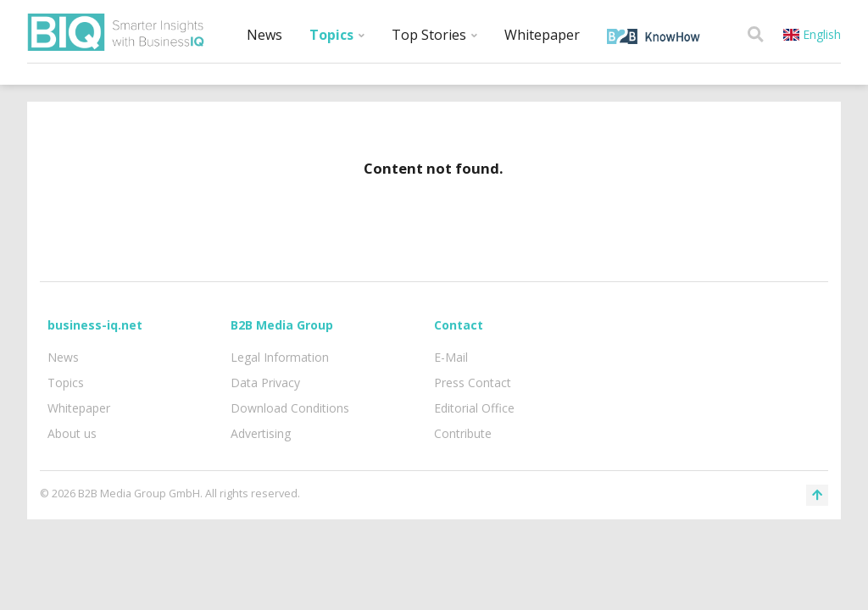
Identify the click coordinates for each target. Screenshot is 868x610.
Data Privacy (265, 383)
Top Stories (434, 35)
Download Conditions (290, 408)
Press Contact (473, 383)
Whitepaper (542, 35)
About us (72, 433)
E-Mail (451, 357)
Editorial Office (474, 408)
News (264, 35)
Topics (337, 35)
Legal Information (280, 357)
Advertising (261, 433)
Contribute (463, 433)
